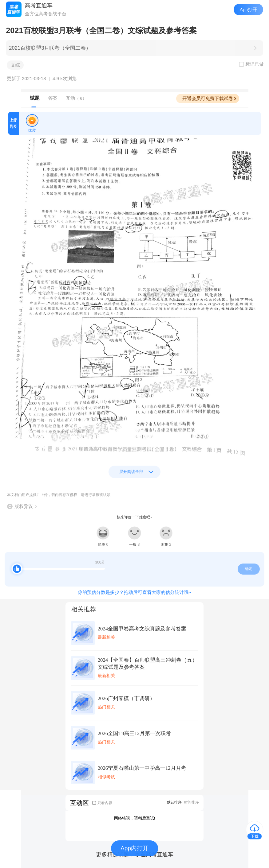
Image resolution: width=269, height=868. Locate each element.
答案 (53, 98)
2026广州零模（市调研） (126, 698)
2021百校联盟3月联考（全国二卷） (50, 48)
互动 (76, 98)
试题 (35, 98)
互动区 (79, 803)
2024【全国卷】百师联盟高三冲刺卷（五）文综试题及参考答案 (148, 664)
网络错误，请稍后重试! (135, 818)
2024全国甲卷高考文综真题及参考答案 (142, 629)
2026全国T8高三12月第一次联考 (134, 733)
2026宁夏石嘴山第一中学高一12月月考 (142, 768)
